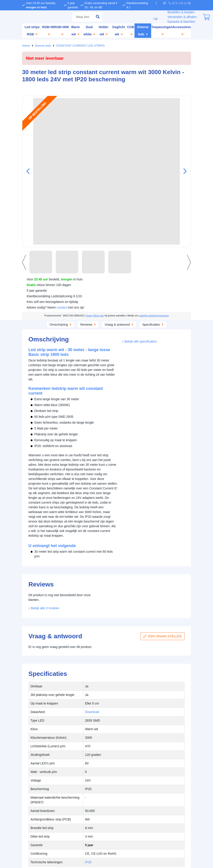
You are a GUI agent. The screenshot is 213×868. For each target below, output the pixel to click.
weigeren (64, 446)
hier (49, 436)
